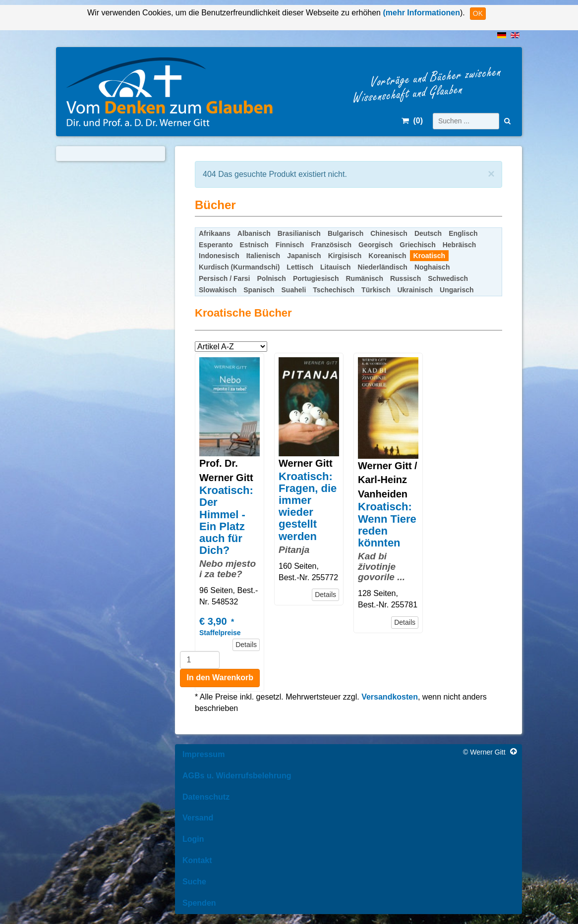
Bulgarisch (346, 233)
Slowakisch (218, 290)
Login (193, 839)
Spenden (199, 903)
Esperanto (216, 245)
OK (478, 13)
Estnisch (254, 245)
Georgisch (376, 245)
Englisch (463, 233)
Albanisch (254, 233)
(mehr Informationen (420, 13)
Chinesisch (389, 233)
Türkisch (376, 290)
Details (246, 645)
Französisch (331, 245)
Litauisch (335, 267)
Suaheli (294, 290)
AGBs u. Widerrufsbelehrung (237, 776)
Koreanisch (387, 256)
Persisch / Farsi (225, 278)
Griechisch (417, 245)
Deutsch (428, 233)
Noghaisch (432, 267)
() (412, 121)
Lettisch (300, 267)
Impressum (203, 754)
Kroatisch (430, 256)
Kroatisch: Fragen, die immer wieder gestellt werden (308, 506)
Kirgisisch (345, 256)
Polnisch (272, 278)
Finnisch (290, 245)
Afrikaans (215, 233)
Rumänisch (364, 278)
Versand (198, 818)
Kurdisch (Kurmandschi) (239, 267)
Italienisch (263, 256)
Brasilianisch (299, 233)
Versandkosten (390, 697)
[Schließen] (491, 174)
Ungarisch (457, 290)
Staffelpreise (220, 633)
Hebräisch (460, 245)
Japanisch (304, 256)
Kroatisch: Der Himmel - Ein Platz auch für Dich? (226, 520)
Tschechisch (334, 290)
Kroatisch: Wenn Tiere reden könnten (387, 525)
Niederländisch (383, 267)
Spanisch (259, 290)
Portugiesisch (316, 278)
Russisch (405, 278)
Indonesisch (219, 256)
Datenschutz (206, 797)
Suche (194, 882)
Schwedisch (448, 278)
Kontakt (197, 860)
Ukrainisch (415, 290)
